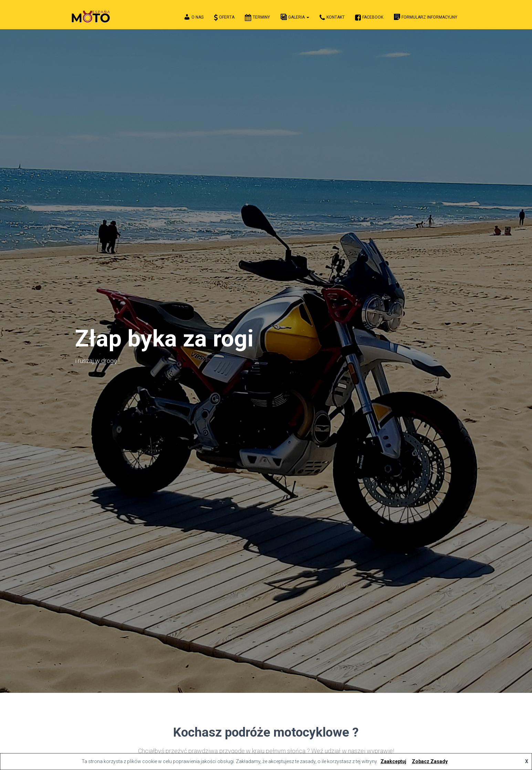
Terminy (257, 18)
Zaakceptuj (393, 761)
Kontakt (332, 18)
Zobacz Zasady (430, 761)
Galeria (295, 17)
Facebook (369, 18)
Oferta (224, 18)
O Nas (193, 17)
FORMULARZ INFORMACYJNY (425, 17)
